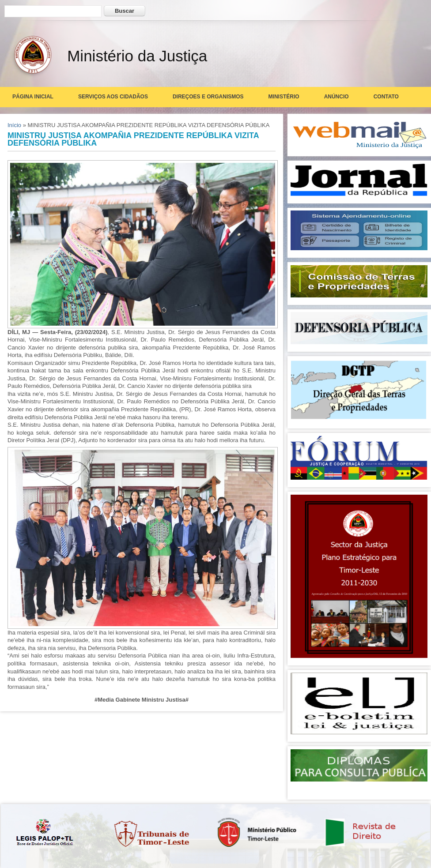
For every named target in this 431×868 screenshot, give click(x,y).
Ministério (284, 97)
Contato (386, 97)
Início (14, 125)
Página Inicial (33, 97)
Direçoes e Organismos (208, 97)
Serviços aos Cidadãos (113, 97)
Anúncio (336, 97)
